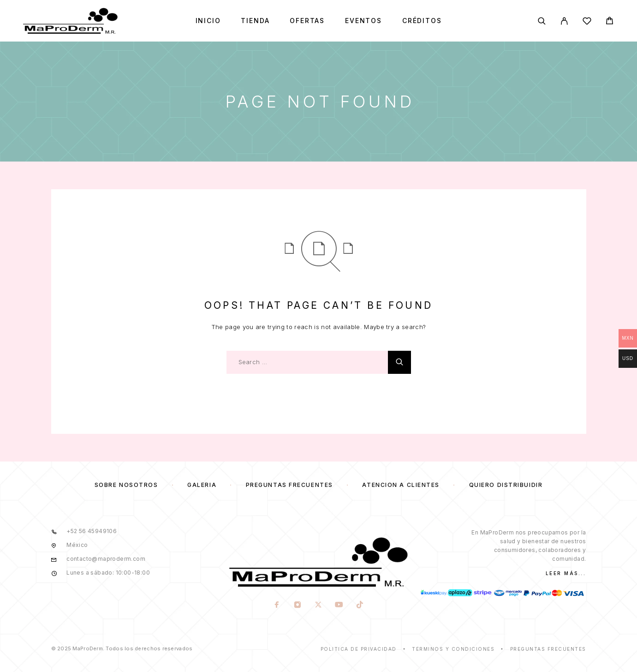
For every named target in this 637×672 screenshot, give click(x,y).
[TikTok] (360, 606)
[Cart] (610, 22)
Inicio (208, 21)
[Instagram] (298, 606)
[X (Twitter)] (318, 606)
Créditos (422, 21)
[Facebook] (277, 606)
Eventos (363, 21)
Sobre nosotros (126, 485)
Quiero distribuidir (506, 485)
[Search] (542, 21)
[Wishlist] (587, 22)
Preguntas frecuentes (289, 485)
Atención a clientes (401, 485)
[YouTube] (339, 606)
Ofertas (307, 21)
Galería (202, 485)
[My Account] (564, 21)
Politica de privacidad (359, 649)
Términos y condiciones (453, 649)
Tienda (255, 21)
